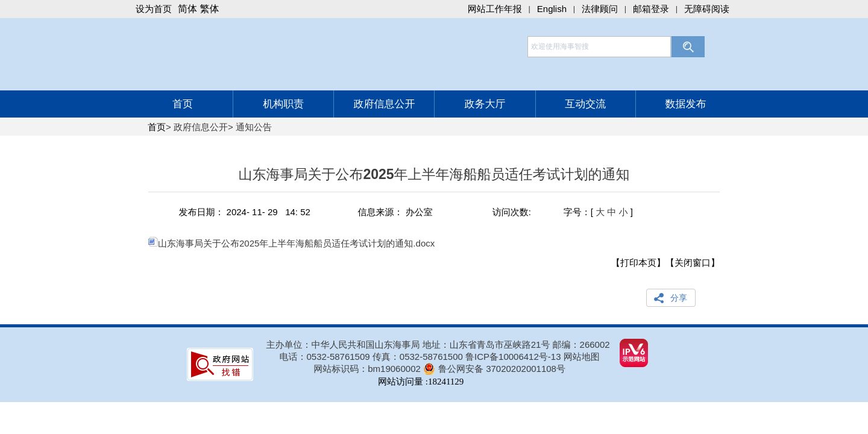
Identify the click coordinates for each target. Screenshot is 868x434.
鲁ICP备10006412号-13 (513, 357)
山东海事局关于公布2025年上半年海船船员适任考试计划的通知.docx (291, 243)
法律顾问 (600, 9)
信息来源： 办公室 (395, 212)
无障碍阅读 (707, 9)
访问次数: (512, 212)
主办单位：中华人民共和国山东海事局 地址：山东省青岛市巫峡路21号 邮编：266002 (438, 344)
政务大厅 (485, 104)
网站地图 (582, 357)
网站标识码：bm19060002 (367, 369)
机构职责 (283, 104)
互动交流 (585, 104)
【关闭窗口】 (693, 263)
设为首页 (154, 9)
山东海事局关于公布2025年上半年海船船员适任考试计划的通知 (434, 179)
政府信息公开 (384, 104)
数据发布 (685, 104)
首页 (183, 104)
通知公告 (254, 127)
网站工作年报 (495, 9)
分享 (679, 298)
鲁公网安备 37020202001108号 (502, 369)
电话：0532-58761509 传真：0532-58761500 (373, 357)
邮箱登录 (651, 9)
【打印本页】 (638, 263)
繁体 (209, 9)
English (552, 9)
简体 (187, 9)
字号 (573, 212)
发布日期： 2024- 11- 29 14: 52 (244, 212)
